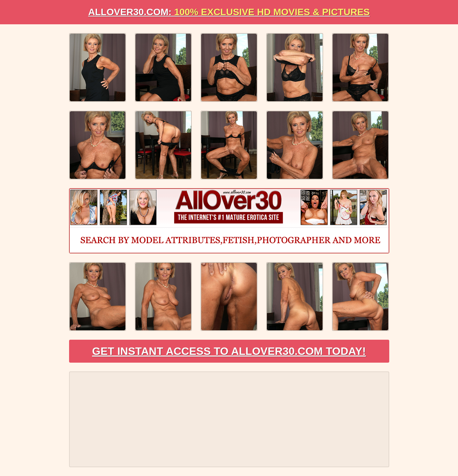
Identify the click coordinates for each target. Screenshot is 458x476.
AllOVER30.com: (229, 12)
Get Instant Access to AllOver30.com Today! (229, 351)
